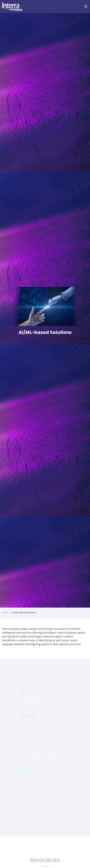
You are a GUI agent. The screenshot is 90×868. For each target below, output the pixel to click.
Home (5, 612)
